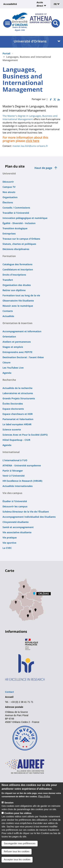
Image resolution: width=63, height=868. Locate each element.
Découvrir (8, 182)
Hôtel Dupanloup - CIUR (16, 440)
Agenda (7, 373)
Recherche (9, 380)
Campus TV (9, 187)
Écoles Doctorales (13, 404)
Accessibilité (10, 4)
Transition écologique (15, 228)
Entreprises (9, 234)
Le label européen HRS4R (17, 424)
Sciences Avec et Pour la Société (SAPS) (25, 435)
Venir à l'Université (14, 476)
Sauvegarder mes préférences (19, 844)
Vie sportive (9, 543)
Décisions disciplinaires (16, 249)
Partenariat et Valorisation (18, 419)
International (11, 452)
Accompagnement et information (22, 331)
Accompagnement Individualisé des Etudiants (29, 517)
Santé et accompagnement (18, 527)
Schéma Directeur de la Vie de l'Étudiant (26, 512)
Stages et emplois (13, 347)
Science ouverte (12, 429)
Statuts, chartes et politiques (19, 244)
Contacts (8, 311)
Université (9, 173)
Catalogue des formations (17, 264)
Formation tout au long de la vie (21, 295)
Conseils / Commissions (16, 208)
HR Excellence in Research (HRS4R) (22, 481)
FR (57, 4)
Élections (8, 202)
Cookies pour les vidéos (18, 814)
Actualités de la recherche (17, 388)
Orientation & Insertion (17, 323)
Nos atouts (9, 192)
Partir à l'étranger (13, 471)
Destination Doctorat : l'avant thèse (23, 357)
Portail (6, 53)
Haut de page (43, 168)
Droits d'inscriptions (14, 275)
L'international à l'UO (15, 460)
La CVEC (7, 548)
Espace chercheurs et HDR (18, 414)
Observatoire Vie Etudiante (18, 301)
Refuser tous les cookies (17, 852)
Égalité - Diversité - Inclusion (19, 223)
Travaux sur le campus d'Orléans (21, 239)
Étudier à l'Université (15, 501)
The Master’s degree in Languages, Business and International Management (30, 117)
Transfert (8, 280)
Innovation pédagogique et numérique (25, 218)
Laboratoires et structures (18, 393)
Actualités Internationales (18, 486)
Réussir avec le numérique (18, 306)
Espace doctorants (13, 409)
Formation (9, 256)
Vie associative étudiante (17, 532)
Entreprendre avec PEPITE (17, 352)
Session (9, 803)
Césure (6, 362)
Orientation (9, 337)
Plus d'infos (44, 797)
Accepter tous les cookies (17, 860)
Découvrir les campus (15, 506)
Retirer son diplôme (14, 290)
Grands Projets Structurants (19, 398)
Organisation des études (17, 285)
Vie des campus (12, 493)
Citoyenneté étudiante (16, 522)
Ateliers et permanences (17, 342)
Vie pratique (10, 538)
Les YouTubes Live (13, 368)
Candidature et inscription (18, 269)
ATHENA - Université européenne (22, 465)
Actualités (8, 316)
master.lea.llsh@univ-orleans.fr (30, 146)
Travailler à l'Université (16, 213)
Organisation (10, 197)
